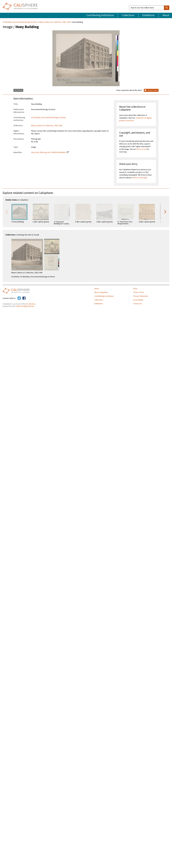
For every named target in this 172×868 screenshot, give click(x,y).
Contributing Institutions (100, 15)
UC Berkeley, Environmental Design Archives (20, 22)
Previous (7, 211)
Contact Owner (151, 90)
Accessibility (138, 300)
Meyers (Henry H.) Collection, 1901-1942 (55, 22)
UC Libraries (31, 304)
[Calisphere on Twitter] (19, 298)
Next (165, 211)
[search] (167, 8)
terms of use (141, 149)
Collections (128, 15)
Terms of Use (138, 292)
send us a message (140, 178)
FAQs (135, 289)
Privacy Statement (140, 296)
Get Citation (18, 90)
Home (97, 289)
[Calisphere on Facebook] (24, 298)
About (166, 15)
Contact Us (138, 304)
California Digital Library (25, 306)
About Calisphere (101, 292)
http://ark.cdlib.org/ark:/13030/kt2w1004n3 (48, 152)
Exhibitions (148, 15)
